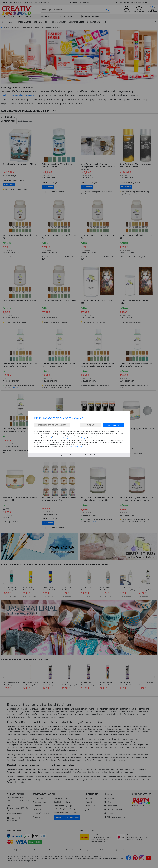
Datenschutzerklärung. (75, 446)
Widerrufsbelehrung (92, 455)
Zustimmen (114, 425)
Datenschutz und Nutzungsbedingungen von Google (68, 438)
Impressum (63, 455)
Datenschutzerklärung (76, 455)
